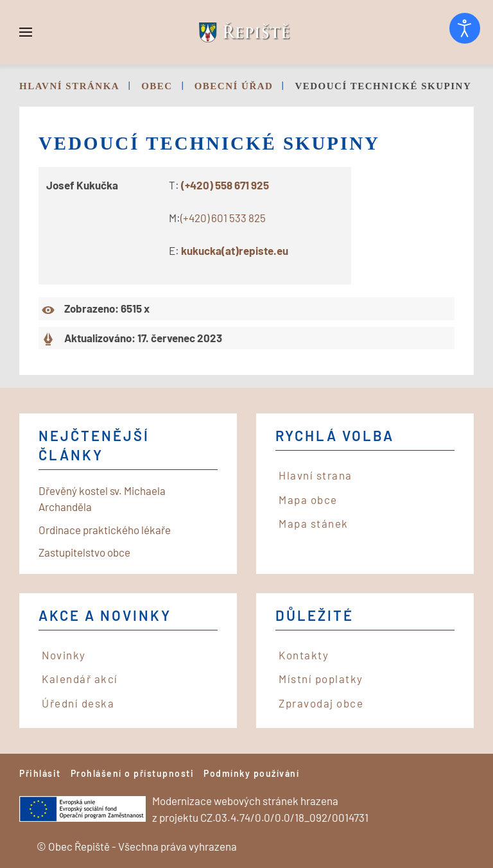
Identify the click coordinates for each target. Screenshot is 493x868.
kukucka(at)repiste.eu (235, 250)
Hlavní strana (316, 475)
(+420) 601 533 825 (223, 218)
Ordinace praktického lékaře (105, 530)
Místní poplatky (321, 679)
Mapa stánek (314, 523)
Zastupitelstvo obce (84, 552)
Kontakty (304, 655)
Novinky (64, 655)
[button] (26, 32)
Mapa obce (308, 499)
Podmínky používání (251, 773)
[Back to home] (246, 32)
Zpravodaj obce (321, 703)
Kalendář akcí (80, 679)
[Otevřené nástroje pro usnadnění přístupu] (465, 28)
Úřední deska (78, 703)
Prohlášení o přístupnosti (133, 773)
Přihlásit (40, 773)
